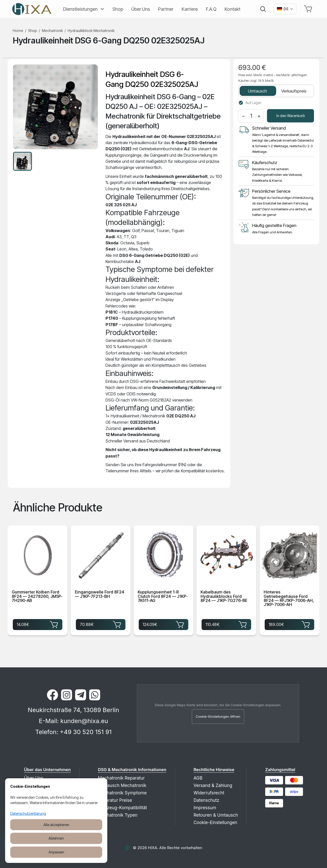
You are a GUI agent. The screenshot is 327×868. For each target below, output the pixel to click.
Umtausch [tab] (258, 91)
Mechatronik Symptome (122, 793)
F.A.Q (211, 9)
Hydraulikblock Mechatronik (91, 31)
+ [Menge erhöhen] (259, 116)
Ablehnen (56, 838)
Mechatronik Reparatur (121, 778)
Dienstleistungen (80, 9)
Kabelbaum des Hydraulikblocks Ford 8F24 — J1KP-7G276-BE (224, 596)
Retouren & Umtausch (216, 815)
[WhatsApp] (95, 695)
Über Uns (141, 9)
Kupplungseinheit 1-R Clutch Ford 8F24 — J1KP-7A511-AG (163, 596)
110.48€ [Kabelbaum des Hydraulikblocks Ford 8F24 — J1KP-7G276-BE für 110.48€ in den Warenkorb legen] (226, 624)
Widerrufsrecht (209, 793)
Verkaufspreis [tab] (294, 91)
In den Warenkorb (291, 116)
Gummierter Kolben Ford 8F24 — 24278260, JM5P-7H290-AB (37, 596)
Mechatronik (52, 31)
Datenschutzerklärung (28, 813)
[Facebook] (52, 695)
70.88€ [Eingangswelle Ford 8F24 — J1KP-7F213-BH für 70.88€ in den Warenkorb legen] (101, 624)
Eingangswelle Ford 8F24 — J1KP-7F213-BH (100, 594)
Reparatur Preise (115, 800)
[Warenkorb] (309, 9)
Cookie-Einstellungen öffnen (218, 716)
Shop (118, 9)
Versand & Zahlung (213, 785)
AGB (198, 778)
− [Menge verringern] (243, 116)
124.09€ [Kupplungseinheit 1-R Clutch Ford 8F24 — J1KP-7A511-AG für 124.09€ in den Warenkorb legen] (163, 624)
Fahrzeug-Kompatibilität (122, 808)
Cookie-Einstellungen (215, 823)
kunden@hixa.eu (84, 721)
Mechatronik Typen (118, 815)
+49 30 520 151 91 (86, 732)
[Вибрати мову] (285, 9)
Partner (166, 9)
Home (18, 31)
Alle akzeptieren (56, 825)
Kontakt (232, 9)
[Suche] (263, 9)
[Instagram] (67, 695)
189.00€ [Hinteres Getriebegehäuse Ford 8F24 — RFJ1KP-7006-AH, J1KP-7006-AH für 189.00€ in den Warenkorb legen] (289, 624)
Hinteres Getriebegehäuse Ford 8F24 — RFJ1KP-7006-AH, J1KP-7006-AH (289, 598)
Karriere (190, 9)
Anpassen (56, 852)
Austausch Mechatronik (122, 785)
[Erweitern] (101, 9)
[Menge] (251, 116)
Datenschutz (206, 800)
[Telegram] (81, 695)
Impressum (205, 808)
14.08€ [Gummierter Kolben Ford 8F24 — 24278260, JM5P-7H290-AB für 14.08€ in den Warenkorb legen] (38, 624)
